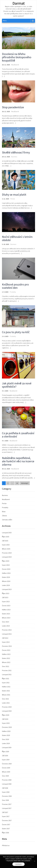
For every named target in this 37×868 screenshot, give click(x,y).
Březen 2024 (6, 581)
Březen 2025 (6, 549)
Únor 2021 (5, 699)
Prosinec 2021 (7, 670)
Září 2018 (5, 788)
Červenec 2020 (7, 727)
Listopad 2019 (7, 748)
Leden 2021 (6, 703)
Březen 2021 (6, 695)
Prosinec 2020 (7, 707)
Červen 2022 (6, 650)
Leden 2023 (6, 626)
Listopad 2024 (7, 557)
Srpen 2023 (6, 602)
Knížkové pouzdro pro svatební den (15, 286)
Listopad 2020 (7, 711)
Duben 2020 (6, 735)
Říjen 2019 (5, 752)
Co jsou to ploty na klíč (16, 332)
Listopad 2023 (7, 589)
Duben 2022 (6, 658)
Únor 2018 (5, 800)
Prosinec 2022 (7, 630)
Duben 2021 (6, 691)
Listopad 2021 (7, 675)
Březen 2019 (6, 772)
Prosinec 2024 (7, 553)
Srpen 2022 (6, 642)
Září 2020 (5, 719)
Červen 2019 (6, 768)
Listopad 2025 (7, 533)
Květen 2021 (6, 687)
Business (14, 157)
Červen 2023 (6, 606)
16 (17, 483)
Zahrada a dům (7, 520)
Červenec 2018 (7, 796)
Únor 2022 (6, 666)
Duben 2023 (6, 614)
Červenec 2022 (7, 646)
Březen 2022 (6, 662)
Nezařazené (6, 499)
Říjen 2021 (6, 679)
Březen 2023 (6, 618)
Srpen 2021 (6, 683)
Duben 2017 (6, 829)
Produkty (13, 292)
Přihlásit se (6, 846)
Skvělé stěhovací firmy (16, 152)
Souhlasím (18, 864)
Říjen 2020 (6, 715)
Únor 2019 (5, 776)
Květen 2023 (6, 610)
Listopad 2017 (7, 808)
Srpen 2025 (6, 545)
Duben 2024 (6, 577)
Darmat (19, 3)
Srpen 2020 (6, 723)
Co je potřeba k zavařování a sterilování (18, 435)
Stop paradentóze (13, 107)
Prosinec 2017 (7, 804)
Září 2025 (5, 541)
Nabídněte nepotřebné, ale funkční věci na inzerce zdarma (18, 461)
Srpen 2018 (6, 792)
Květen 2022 (6, 654)
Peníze (13, 199)
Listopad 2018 (7, 784)
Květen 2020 (6, 731)
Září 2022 (5, 638)
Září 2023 (5, 598)
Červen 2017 (6, 825)
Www (4, 512)
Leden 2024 (6, 585)
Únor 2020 (5, 739)
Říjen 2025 (6, 537)
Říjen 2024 (6, 561)
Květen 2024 (6, 573)
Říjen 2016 (5, 833)
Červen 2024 (6, 569)
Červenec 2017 (7, 820)
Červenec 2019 (7, 764)
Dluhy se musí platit (14, 195)
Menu (5, 21)
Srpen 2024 (6, 565)
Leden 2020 (6, 743)
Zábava (4, 516)
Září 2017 (5, 812)
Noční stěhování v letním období (17, 238)
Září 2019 (5, 756)
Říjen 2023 (6, 593)
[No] (35, 861)
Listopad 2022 (7, 634)
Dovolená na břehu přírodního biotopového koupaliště (17, 57)
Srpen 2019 (6, 760)
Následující (25, 483)
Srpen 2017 (6, 816)
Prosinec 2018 (7, 780)
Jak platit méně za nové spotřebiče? (17, 385)
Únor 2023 (5, 622)
